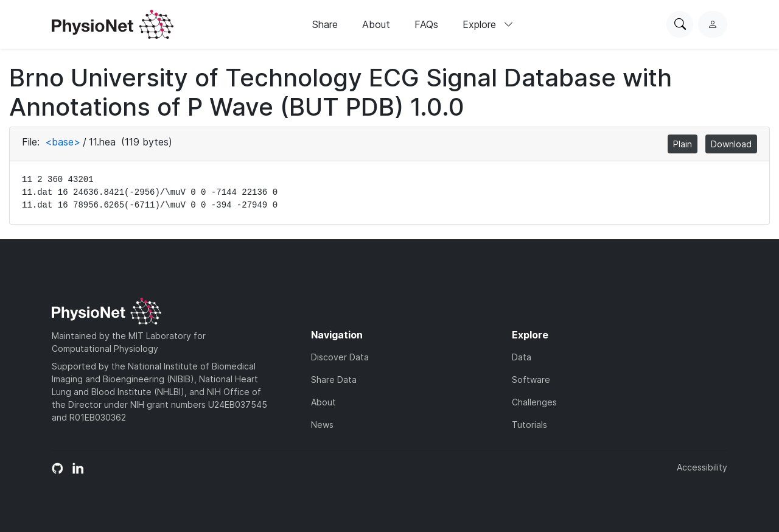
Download (731, 144)
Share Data (334, 380)
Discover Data (340, 357)
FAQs (426, 24)
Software (531, 380)
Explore (488, 24)
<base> (63, 142)
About (376, 24)
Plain (683, 144)
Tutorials (529, 425)
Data (522, 357)
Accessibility (702, 467)
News (322, 425)
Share (325, 24)
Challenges (534, 402)
